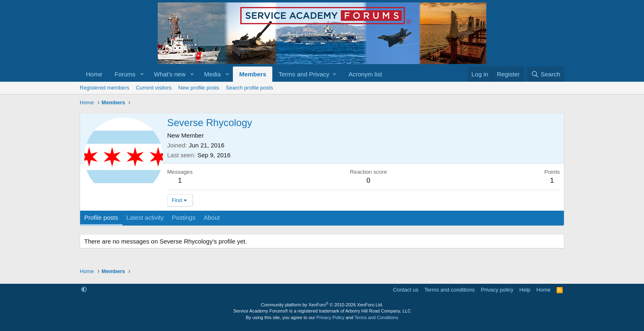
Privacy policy (497, 290)
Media (213, 74)
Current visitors (154, 88)
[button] (142, 74)
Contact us (406, 290)
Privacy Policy (330, 317)
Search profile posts (250, 88)
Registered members (105, 88)
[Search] (546, 74)
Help (525, 290)
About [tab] (212, 217)
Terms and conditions (450, 290)
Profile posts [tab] (101, 217)
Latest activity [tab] (145, 217)
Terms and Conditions (376, 317)
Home (94, 74)
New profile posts (199, 88)
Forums (125, 74)
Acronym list (365, 74)
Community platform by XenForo (322, 305)
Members (253, 74)
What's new (170, 74)
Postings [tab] (184, 217)
